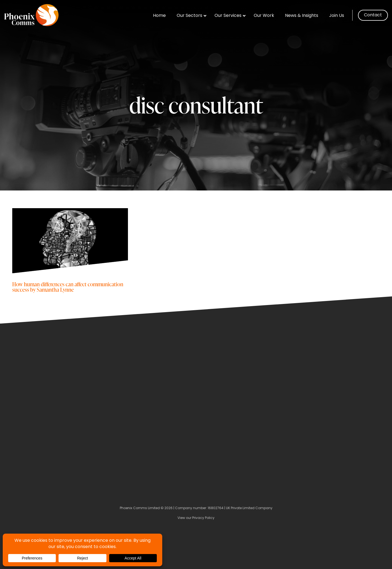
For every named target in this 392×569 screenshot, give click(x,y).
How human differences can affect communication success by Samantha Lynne (68, 287)
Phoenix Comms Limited (140, 508)
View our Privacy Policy (196, 518)
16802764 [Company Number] (216, 508)
